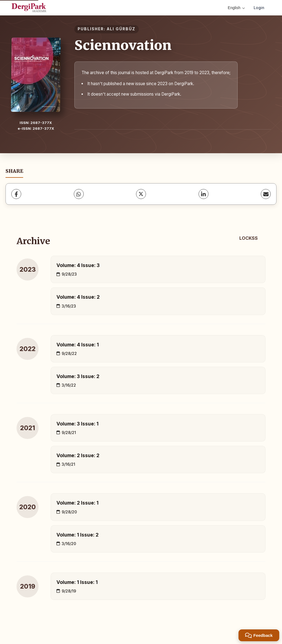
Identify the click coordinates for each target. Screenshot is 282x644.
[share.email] (266, 194)
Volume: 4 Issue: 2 (78, 297)
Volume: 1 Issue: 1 (77, 582)
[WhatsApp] (79, 194)
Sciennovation (123, 45)
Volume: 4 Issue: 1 (78, 345)
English (236, 8)
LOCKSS (249, 238)
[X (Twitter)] (141, 194)
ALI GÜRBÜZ (121, 29)
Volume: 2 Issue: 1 (78, 503)
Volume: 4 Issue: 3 (78, 265)
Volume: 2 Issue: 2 (78, 455)
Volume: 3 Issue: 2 (78, 376)
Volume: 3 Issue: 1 (78, 424)
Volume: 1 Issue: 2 (78, 535)
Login (259, 8)
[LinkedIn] (204, 194)
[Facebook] (16, 194)
